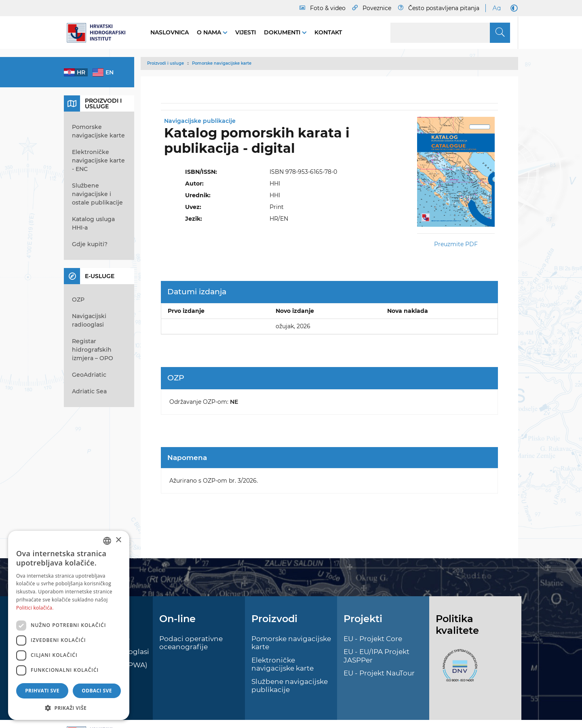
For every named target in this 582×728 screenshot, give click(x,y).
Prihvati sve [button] (42, 691)
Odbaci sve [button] (97, 691)
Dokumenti (283, 32)
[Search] (450, 33)
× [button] (118, 540)
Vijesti (246, 32)
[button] (69, 708)
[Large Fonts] (496, 8)
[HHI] (99, 33)
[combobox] (107, 541)
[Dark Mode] (512, 8)
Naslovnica (170, 32)
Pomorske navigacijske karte (222, 63)
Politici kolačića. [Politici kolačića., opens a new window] (35, 608)
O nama (210, 32)
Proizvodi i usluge (166, 63)
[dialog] (69, 625)
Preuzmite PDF (456, 244)
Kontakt (328, 32)
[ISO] (458, 670)
